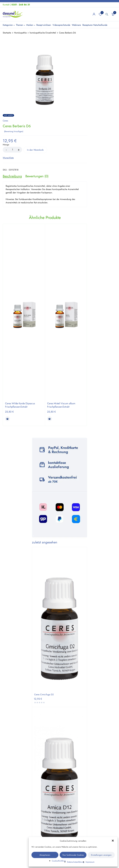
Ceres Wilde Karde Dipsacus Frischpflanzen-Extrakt (20, 405)
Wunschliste (100, 14)
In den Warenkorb (37, 150)
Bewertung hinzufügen (14, 131)
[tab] (12, 176)
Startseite (7, 33)
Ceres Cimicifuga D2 (44, 694)
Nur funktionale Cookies (73, 855)
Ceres (5, 121)
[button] (113, 841)
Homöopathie (20, 33)
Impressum (90, 862)
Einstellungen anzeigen (101, 855)
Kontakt (6, 5)
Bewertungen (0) (37, 176)
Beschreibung (12, 176)
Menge (6, 144)
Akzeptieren (45, 855)
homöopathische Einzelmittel (43, 33)
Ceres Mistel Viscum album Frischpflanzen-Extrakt (61, 405)
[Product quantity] (12, 149)
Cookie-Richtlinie (59, 861)
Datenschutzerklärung (76, 862)
